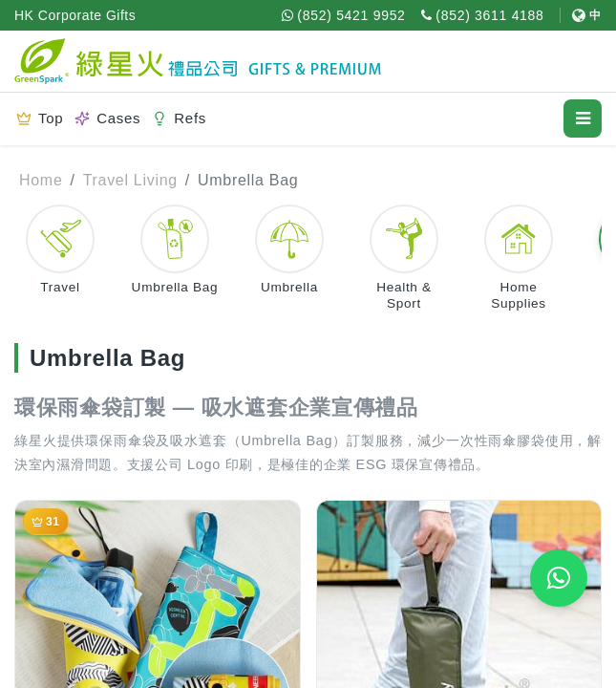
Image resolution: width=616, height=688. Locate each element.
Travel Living (130, 180)
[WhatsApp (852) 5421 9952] (344, 15)
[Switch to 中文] (581, 15)
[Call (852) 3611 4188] (483, 15)
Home (41, 180)
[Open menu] (583, 118)
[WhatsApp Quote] (559, 578)
